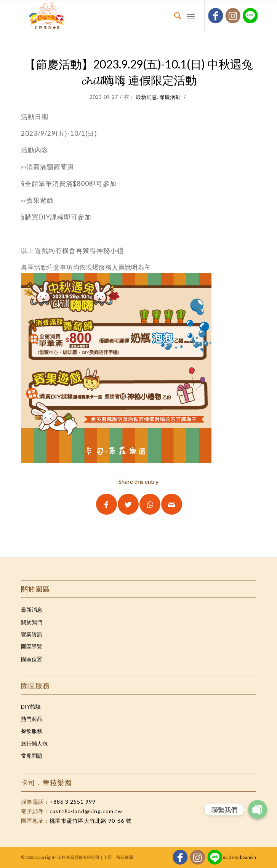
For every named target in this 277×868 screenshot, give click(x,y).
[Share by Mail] (172, 504)
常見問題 (32, 756)
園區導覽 (32, 646)
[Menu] (191, 16)
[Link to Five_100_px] (251, 16)
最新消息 (146, 97)
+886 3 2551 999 (73, 802)
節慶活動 (170, 97)
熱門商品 (32, 719)
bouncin (248, 857)
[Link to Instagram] (233, 16)
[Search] (174, 16)
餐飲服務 (32, 731)
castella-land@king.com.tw (86, 811)
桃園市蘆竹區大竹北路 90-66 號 (90, 821)
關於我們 (32, 622)
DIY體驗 (31, 707)
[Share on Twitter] (128, 504)
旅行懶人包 (34, 743)
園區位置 (32, 659)
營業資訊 (32, 634)
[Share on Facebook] (106, 504)
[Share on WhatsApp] (150, 504)
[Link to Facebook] (216, 16)
